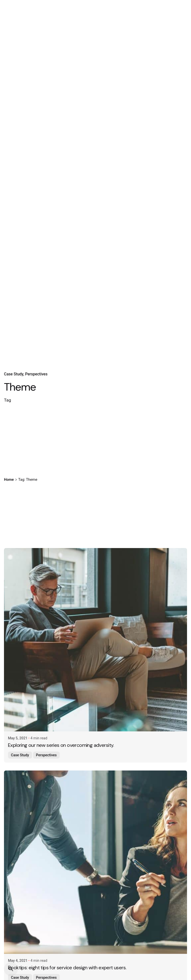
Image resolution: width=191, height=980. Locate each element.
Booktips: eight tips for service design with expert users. (67, 968)
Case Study (14, 374)
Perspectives (36, 374)
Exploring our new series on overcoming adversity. (61, 745)
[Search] (11, 969)
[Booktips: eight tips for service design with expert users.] (95, 862)
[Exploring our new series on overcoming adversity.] (95, 640)
